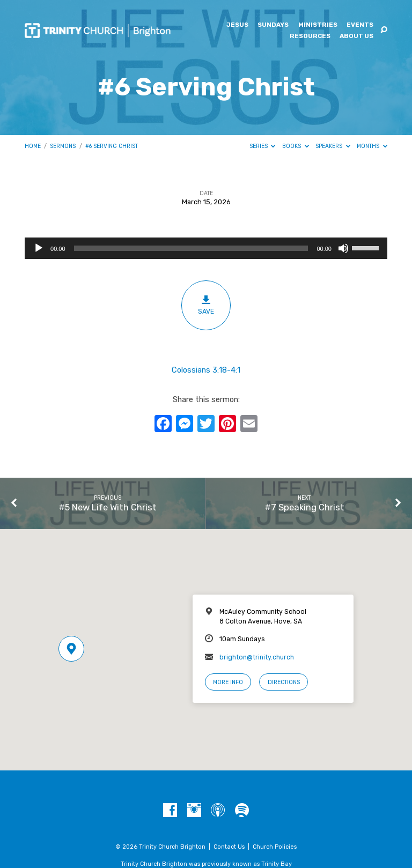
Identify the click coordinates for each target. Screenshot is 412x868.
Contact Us (229, 847)
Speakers (333, 146)
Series (263, 146)
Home (33, 146)
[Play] (39, 248)
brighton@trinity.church (257, 657)
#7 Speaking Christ (304, 507)
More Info (228, 682)
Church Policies (275, 847)
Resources (310, 36)
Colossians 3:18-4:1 (206, 370)
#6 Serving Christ (112, 146)
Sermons (63, 146)
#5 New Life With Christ (108, 507)
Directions (284, 682)
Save (206, 305)
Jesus (237, 25)
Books (296, 146)
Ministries (318, 25)
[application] (206, 248)
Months (372, 146)
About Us (356, 36)
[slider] (191, 248)
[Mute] (343, 248)
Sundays (273, 25)
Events (360, 25)
